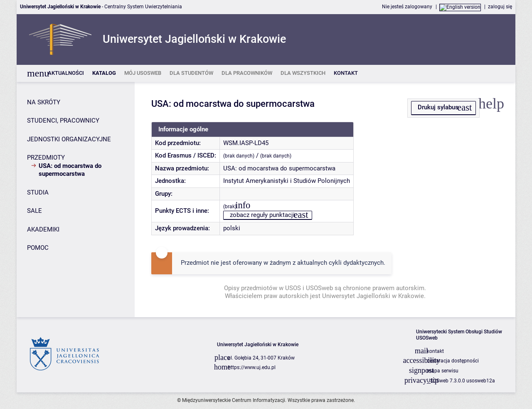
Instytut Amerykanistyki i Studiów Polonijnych (287, 181)
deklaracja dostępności (453, 361)
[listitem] (66, 73)
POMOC (38, 248)
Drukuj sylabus (438, 107)
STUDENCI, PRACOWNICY (63, 121)
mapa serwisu (443, 371)
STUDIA (38, 192)
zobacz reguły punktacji (262, 215)
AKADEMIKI (43, 229)
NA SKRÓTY (44, 102)
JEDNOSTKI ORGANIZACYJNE (69, 139)
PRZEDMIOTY (46, 158)
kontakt (435, 351)
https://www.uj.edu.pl (252, 367)
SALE (34, 211)
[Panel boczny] (76, 200)
